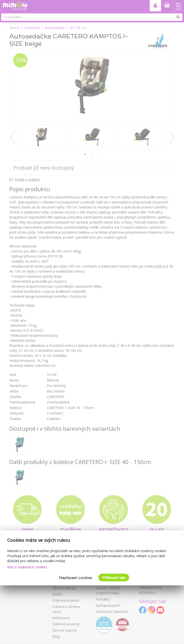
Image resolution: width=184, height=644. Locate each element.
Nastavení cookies (76, 578)
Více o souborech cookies (27, 567)
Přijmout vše (114, 578)
